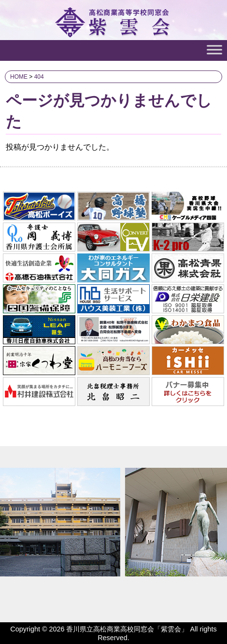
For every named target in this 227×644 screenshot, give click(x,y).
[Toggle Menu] (214, 49)
